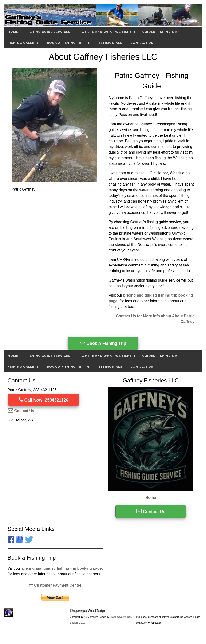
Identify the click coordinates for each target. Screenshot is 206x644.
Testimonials (109, 43)
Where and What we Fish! (106, 32)
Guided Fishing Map (161, 32)
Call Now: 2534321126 (43, 400)
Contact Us (142, 43)
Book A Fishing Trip (66, 43)
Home (13, 32)
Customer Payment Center (55, 585)
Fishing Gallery (23, 43)
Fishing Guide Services (48, 32)
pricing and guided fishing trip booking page (62, 568)
